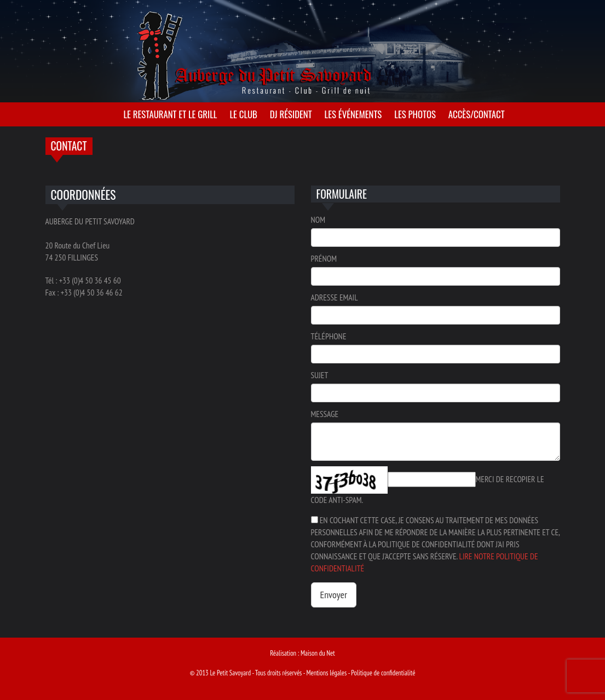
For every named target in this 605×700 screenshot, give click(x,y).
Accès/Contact (477, 114)
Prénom (324, 258)
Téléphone (329, 336)
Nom (318, 219)
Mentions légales (326, 673)
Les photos (415, 114)
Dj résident (291, 114)
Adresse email (335, 297)
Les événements (353, 114)
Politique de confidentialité (383, 673)
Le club (243, 114)
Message (325, 414)
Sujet (320, 375)
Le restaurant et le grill (170, 114)
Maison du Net (318, 653)
